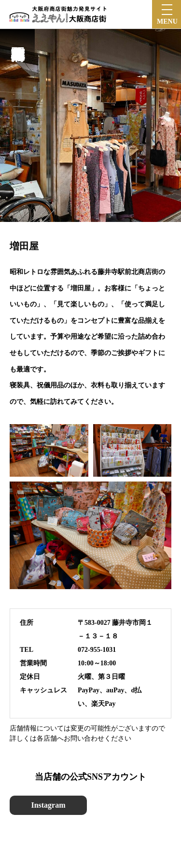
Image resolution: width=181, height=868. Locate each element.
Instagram (48, 805)
